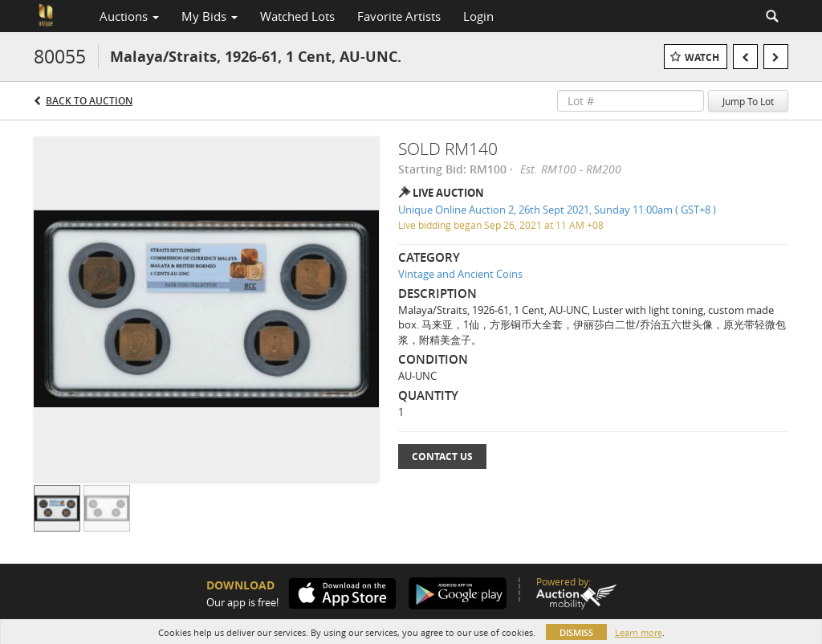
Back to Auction (89, 101)
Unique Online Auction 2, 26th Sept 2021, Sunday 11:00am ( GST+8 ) (557, 210)
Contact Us (442, 457)
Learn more (639, 632)
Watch (702, 57)
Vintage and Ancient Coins (460, 274)
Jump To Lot (748, 101)
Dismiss (576, 632)
